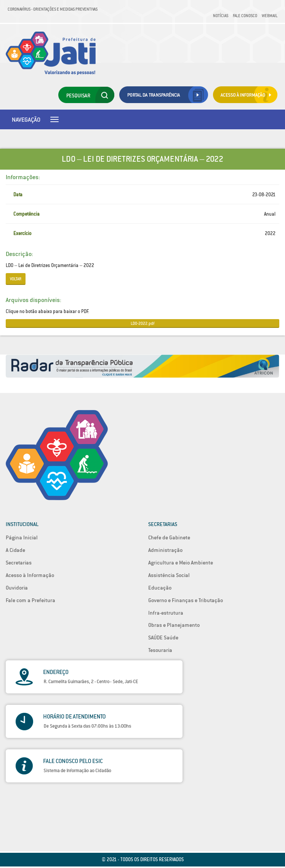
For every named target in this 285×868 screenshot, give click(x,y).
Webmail (270, 16)
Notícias (221, 16)
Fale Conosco (245, 16)
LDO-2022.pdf (142, 323)
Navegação (26, 119)
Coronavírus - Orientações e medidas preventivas (53, 9)
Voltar (16, 279)
